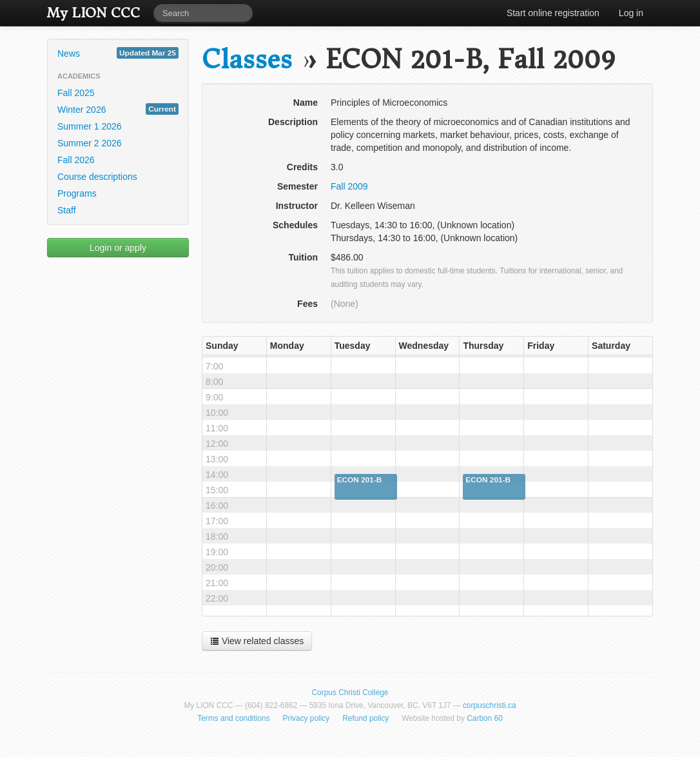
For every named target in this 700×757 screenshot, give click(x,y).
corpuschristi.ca (490, 705)
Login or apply (118, 248)
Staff (67, 210)
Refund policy (365, 718)
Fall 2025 (76, 93)
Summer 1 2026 (90, 126)
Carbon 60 (485, 718)
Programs (77, 193)
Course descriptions (97, 177)
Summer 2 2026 (90, 143)
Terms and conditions (233, 718)
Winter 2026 (118, 109)
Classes (247, 60)
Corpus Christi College (350, 693)
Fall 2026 (76, 160)
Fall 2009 (349, 186)
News (118, 53)
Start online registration (553, 13)
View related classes (257, 641)
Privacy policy (306, 718)
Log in (631, 13)
